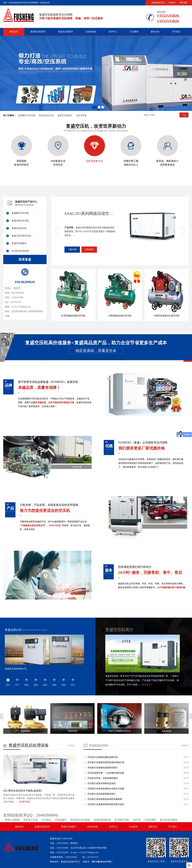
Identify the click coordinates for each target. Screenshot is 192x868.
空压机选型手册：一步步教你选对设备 (106, 773)
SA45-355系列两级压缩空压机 (91, 214)
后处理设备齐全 (95, 149)
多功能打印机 (122, 820)
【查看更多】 (146, 685)
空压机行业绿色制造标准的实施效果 (105, 799)
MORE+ (72, 746)
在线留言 (172, 3)
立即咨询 (89, 250)
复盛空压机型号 (38, 32)
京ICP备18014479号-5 (102, 862)
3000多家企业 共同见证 (58, 151)
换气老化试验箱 (169, 820)
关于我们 (176, 32)
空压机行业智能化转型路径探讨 (103, 768)
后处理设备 (91, 32)
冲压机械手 (61, 820)
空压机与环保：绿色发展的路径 (103, 778)
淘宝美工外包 (31, 820)
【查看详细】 (25, 802)
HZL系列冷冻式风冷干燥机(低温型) (23, 791)
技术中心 (113, 32)
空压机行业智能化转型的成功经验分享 (106, 762)
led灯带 (137, 820)
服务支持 (155, 32)
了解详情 (72, 250)
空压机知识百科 (99, 746)
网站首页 (14, 32)
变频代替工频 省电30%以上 (131, 151)
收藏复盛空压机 (158, 3)
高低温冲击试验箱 (80, 820)
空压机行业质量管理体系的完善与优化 (106, 804)
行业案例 (134, 32)
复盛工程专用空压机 (21, 236)
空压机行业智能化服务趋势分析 (103, 757)
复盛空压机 (55, 839)
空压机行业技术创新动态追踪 (102, 783)
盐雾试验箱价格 (102, 820)
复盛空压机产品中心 (26, 202)
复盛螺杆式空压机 (27, 115)
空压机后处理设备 (20, 251)
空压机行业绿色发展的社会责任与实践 (106, 789)
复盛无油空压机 (46, 115)
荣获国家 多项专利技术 (22, 151)
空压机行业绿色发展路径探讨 (102, 794)
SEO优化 (46, 820)
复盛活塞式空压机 (20, 221)
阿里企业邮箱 (12, 820)
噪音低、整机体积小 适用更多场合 (167, 151)
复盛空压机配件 (66, 32)
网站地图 (183, 3)
